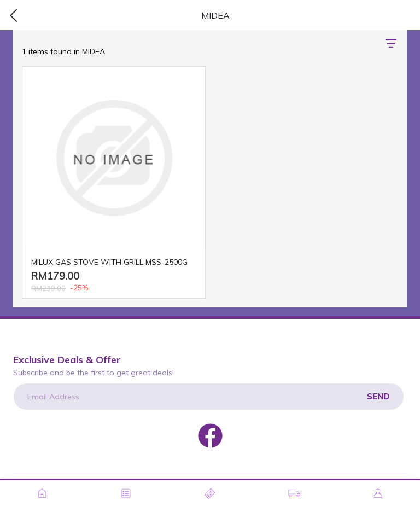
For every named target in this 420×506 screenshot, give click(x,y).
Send (378, 396)
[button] (391, 44)
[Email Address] (209, 397)
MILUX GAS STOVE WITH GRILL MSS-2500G (109, 262)
